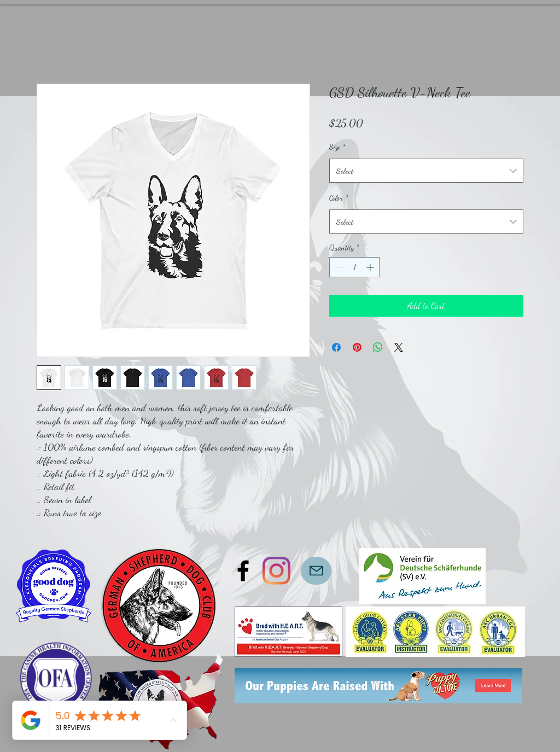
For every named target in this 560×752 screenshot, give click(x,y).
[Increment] (371, 267)
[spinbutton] (354, 267)
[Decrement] (338, 267)
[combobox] (426, 171)
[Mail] (316, 571)
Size (337, 147)
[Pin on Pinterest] (357, 347)
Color (339, 198)
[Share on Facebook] (336, 347)
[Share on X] (399, 347)
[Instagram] (276, 571)
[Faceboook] (243, 571)
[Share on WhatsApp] (378, 347)
